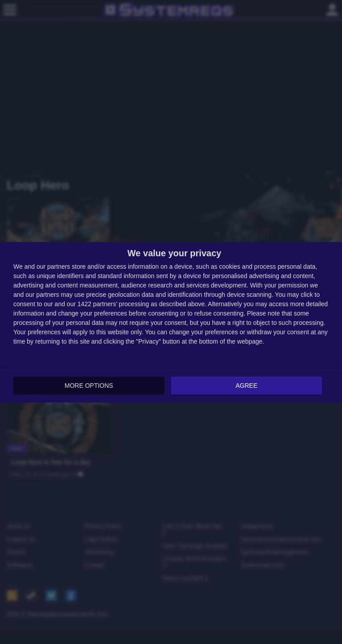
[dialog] (171, 322)
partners (59, 266)
